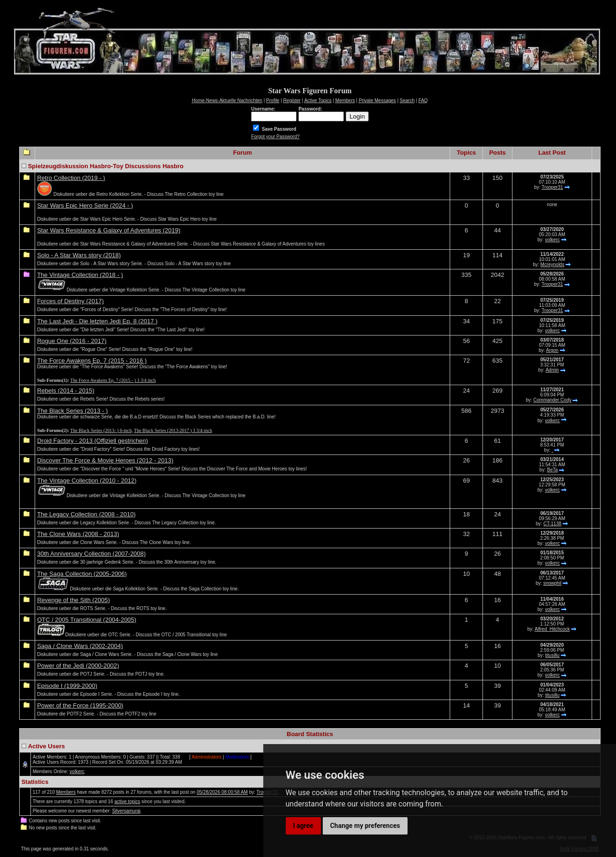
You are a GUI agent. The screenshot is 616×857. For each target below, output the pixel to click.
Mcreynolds (553, 265)
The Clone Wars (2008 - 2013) (78, 534)
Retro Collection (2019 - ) (71, 178)
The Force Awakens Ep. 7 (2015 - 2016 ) (92, 361)
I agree (303, 826)
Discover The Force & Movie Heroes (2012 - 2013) (105, 460)
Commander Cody (553, 400)
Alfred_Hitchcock (552, 629)
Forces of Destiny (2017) (70, 301)
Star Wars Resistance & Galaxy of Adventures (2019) (109, 230)
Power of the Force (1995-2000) (80, 705)
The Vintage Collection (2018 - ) (80, 275)
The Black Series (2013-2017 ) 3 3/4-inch (173, 430)
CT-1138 (552, 524)
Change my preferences (365, 826)
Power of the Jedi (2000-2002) (78, 666)
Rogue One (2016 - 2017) (72, 341)
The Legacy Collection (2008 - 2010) (86, 514)
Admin (552, 370)
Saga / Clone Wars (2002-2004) (80, 646)
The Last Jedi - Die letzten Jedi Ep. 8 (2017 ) (97, 321)
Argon (553, 350)
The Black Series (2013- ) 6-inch (101, 430)
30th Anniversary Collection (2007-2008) (91, 554)
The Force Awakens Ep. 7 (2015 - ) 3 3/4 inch (113, 380)
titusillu (553, 655)
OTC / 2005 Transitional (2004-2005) (87, 620)
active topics (127, 801)
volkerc (552, 240)
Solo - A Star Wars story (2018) (79, 255)
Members (66, 792)
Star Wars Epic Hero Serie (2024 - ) (85, 205)
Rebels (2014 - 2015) (66, 391)
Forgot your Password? (275, 137)
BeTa (553, 470)
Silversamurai (126, 811)
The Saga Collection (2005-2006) (82, 574)
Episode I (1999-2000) (67, 686)
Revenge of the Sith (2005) (73, 600)
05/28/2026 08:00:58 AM (222, 792)
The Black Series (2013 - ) (72, 411)
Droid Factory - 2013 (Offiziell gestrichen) (93, 441)
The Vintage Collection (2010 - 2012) (87, 481)
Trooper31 (552, 187)
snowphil (553, 583)
